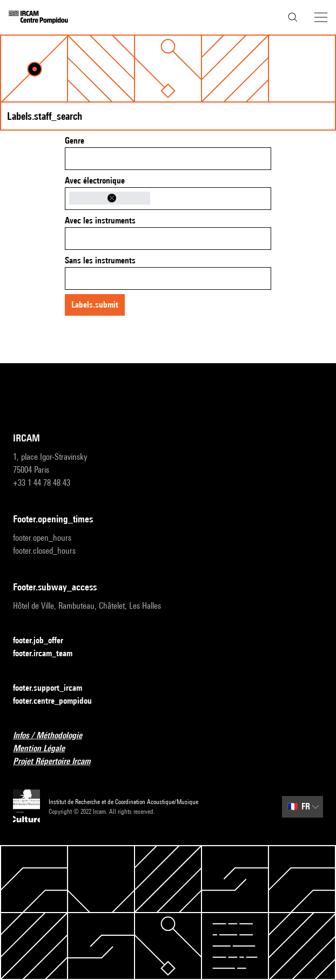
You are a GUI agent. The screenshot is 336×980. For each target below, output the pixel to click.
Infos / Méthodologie (54, 736)
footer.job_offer (45, 641)
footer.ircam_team (49, 654)
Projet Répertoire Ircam (58, 762)
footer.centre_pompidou (59, 701)
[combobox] (168, 159)
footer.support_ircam (54, 688)
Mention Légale (45, 749)
